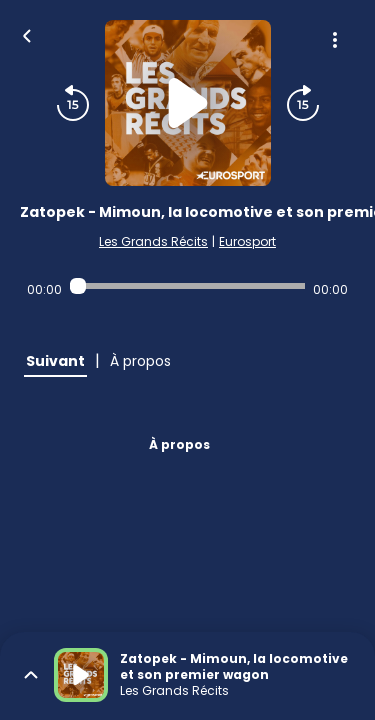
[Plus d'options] (335, 40)
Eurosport (247, 241)
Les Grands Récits (153, 241)
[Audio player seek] (187, 286)
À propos (179, 444)
